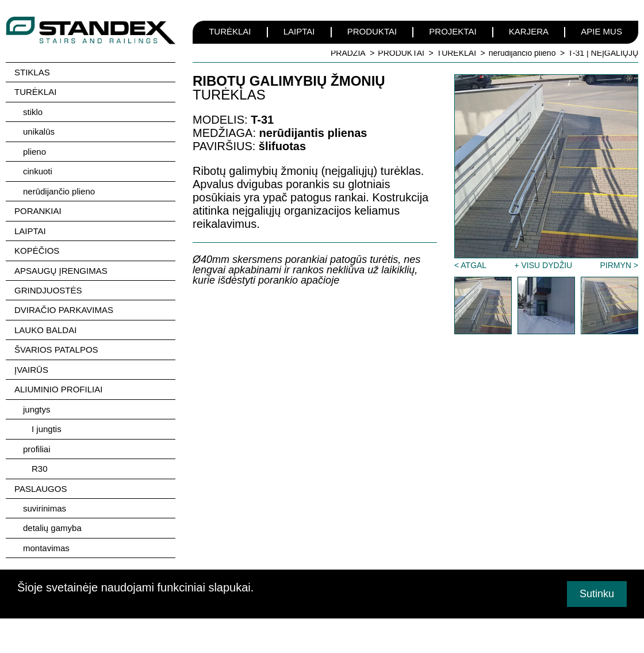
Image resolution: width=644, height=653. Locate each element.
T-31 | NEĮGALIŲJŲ (603, 53)
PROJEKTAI (453, 31)
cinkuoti (38, 170)
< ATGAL (470, 265)
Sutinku (597, 594)
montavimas (46, 542)
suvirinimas (45, 503)
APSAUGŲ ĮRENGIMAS (61, 268)
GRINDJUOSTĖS (48, 287)
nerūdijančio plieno (522, 53)
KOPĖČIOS (37, 248)
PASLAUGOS (41, 483)
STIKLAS (32, 72)
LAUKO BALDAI (45, 326)
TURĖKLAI (230, 31)
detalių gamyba (52, 522)
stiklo (33, 111)
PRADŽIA (348, 53)
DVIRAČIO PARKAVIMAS (64, 307)
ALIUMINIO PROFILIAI (58, 385)
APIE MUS (601, 31)
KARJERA (529, 31)
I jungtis (47, 424)
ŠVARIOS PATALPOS (56, 346)
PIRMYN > (619, 265)
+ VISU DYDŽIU (543, 265)
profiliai (37, 444)
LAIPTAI (299, 31)
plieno (34, 150)
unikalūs (39, 131)
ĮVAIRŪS (31, 366)
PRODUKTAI (372, 31)
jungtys (37, 405)
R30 (40, 463)
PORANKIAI (38, 209)
